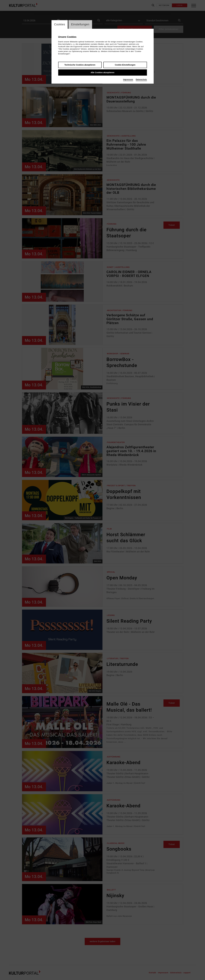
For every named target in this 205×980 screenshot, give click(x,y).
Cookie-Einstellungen (125, 65)
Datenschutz (141, 80)
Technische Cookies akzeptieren (80, 65)
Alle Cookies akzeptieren (102, 73)
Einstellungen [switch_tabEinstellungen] (81, 24)
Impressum (128, 80)
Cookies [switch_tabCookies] (60, 24)
